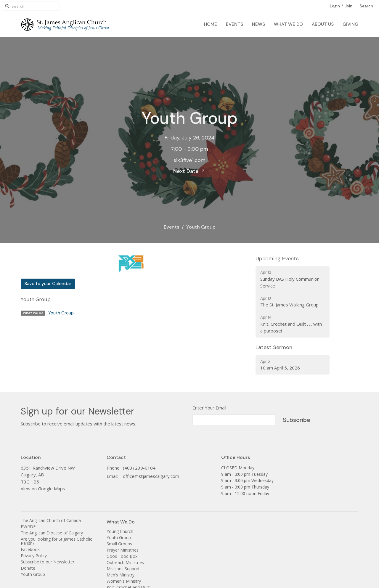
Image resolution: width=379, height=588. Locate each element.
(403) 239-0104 (139, 468)
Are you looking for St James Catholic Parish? (56, 541)
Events (235, 24)
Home (211, 24)
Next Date (189, 171)
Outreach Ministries (125, 562)
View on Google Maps (43, 489)
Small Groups (119, 544)
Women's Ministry (124, 581)
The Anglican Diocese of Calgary (52, 533)
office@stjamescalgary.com (151, 476)
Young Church (120, 531)
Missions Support (123, 569)
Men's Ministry (121, 575)
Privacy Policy (34, 556)
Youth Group (61, 313)
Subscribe (297, 420)
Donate (28, 568)
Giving (350, 24)
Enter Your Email (209, 408)
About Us (323, 24)
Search (366, 6)
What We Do (288, 24)
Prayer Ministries (123, 550)
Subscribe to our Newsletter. (48, 562)
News (258, 24)
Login (335, 6)
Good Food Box (122, 556)
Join (349, 6)
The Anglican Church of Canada (51, 520)
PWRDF (28, 527)
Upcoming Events (277, 258)
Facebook (30, 549)
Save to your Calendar (48, 284)
